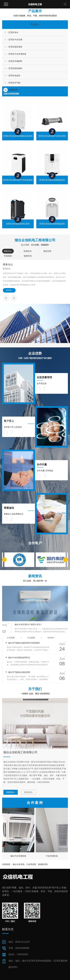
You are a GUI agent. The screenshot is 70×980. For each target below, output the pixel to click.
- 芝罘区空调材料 (15, 61)
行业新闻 (31, 638)
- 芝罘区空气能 (14, 83)
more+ (51, 638)
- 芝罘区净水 (13, 32)
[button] (4, 560)
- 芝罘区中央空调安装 (17, 54)
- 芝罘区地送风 (14, 76)
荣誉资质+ (28, 792)
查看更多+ (10, 792)
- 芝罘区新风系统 (15, 47)
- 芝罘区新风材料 (15, 68)
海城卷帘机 (43, 864)
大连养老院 (31, 864)
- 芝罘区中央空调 (15, 40)
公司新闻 (11, 638)
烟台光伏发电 (19, 864)
